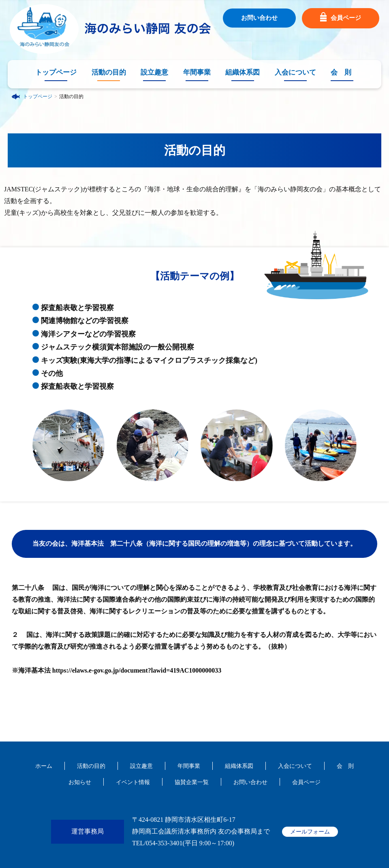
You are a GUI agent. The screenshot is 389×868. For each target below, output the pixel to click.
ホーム (44, 766)
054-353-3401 (164, 843)
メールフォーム (310, 832)
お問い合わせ (259, 18)
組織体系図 (243, 72)
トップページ (56, 72)
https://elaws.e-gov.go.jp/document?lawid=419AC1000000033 (137, 670)
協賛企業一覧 (192, 782)
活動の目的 (109, 72)
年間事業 (197, 72)
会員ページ (341, 18)
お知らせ (80, 782)
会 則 (341, 72)
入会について (295, 72)
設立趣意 (154, 72)
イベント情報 (133, 782)
